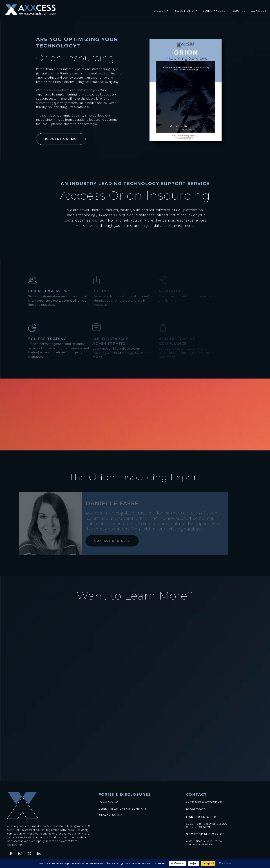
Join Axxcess (214, 11)
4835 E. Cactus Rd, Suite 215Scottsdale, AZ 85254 (204, 843)
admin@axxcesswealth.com (204, 802)
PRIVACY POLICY (110, 815)
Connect (259, 11)
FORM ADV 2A (108, 802)
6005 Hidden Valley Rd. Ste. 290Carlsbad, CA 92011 (207, 825)
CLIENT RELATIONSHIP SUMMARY (122, 809)
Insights (238, 11)
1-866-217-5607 (195, 809)
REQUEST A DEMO (61, 139)
